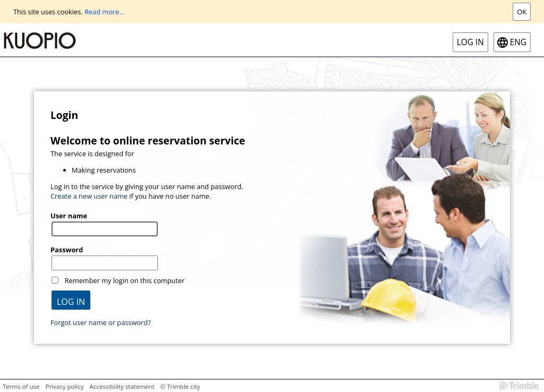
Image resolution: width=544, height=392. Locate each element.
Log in (470, 42)
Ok (522, 12)
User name (69, 216)
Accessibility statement (122, 386)
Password (67, 250)
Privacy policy (64, 386)
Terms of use (21, 386)
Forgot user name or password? (101, 322)
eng (518, 42)
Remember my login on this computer (125, 280)
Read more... (104, 12)
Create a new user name (89, 196)
